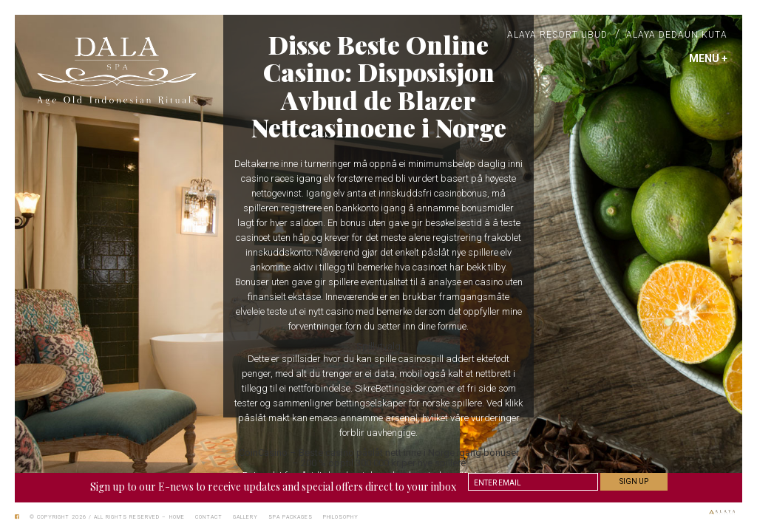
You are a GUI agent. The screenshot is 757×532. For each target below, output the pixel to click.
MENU (708, 58)
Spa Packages (291, 517)
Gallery (245, 517)
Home (177, 517)
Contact (209, 517)
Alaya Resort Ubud (557, 35)
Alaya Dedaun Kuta (677, 35)
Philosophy (341, 517)
